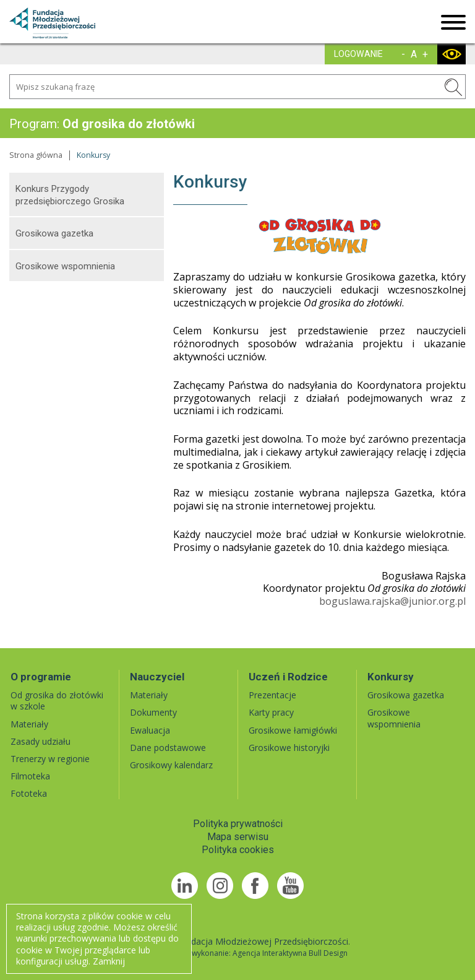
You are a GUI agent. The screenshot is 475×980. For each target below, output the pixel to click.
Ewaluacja (150, 730)
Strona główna (36, 155)
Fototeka (29, 793)
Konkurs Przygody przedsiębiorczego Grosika (70, 195)
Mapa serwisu (238, 837)
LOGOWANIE (358, 54)
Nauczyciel (157, 677)
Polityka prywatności (238, 824)
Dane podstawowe (168, 748)
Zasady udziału (41, 741)
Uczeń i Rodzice (288, 677)
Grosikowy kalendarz (171, 765)
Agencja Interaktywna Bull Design (290, 953)
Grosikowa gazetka (54, 233)
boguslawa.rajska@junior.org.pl (392, 601)
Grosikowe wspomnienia (65, 266)
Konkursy (391, 677)
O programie (41, 677)
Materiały (29, 724)
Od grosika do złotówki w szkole (57, 700)
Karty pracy (271, 712)
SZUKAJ (453, 87)
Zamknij (109, 961)
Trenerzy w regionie (50, 759)
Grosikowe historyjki (289, 748)
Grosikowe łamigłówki (293, 730)
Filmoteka (30, 776)
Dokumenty (153, 712)
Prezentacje (272, 695)
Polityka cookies (238, 850)
